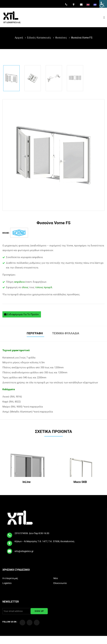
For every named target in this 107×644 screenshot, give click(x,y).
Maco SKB (80, 482)
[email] (10, 550)
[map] (10, 542)
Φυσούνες (61, 38)
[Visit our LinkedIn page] (37, 623)
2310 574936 (22, 533)
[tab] (35, 334)
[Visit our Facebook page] (22, 623)
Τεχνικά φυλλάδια (66, 333)
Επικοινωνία (60, 583)
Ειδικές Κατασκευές (39, 38)
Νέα (56, 578)
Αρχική (19, 38)
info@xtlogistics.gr (24, 551)
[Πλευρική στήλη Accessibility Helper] (103, 4)
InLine (27, 482)
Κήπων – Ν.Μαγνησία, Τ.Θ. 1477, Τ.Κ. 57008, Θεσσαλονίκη (45, 541)
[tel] (10, 534)
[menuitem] (88, 5)
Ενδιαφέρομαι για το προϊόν (22, 314)
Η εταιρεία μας (11, 578)
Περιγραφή (35, 333)
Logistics (7, 583)
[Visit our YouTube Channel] (30, 623)
